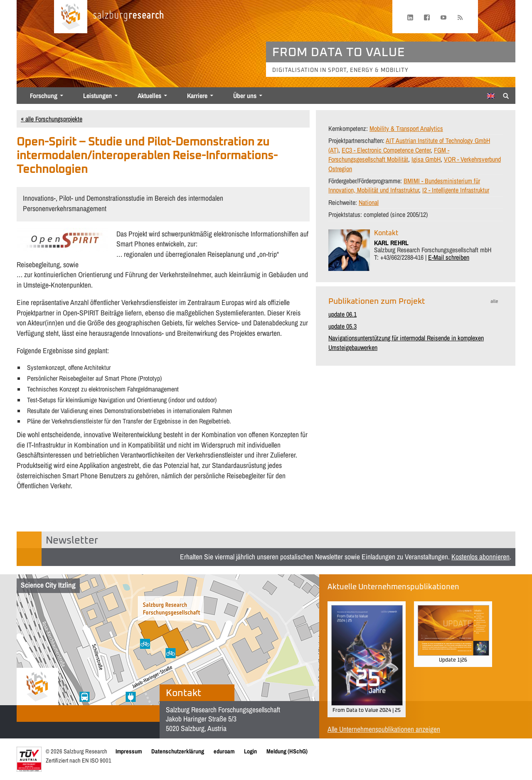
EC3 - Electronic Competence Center (386, 150)
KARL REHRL (391, 243)
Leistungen (97, 96)
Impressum (129, 751)
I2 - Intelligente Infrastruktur (456, 190)
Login (250, 751)
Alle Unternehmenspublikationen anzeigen (384, 729)
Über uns (245, 96)
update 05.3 (342, 326)
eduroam (224, 751)
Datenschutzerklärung (178, 751)
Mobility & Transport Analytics (406, 128)
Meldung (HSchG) (287, 751)
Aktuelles (149, 96)
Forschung (44, 96)
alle (494, 301)
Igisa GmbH (426, 159)
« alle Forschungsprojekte (52, 119)
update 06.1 (342, 314)
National (369, 202)
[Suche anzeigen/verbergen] (506, 95)
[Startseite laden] (71, 17)
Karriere (197, 96)
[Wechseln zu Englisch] (491, 96)
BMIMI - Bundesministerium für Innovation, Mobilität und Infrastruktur (404, 185)
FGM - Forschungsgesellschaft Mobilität (389, 155)
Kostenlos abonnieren (480, 557)
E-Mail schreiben (449, 257)
